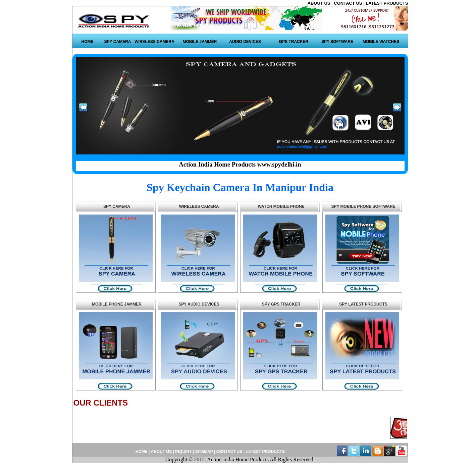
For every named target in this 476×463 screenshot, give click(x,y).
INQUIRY (183, 452)
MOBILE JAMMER (200, 42)
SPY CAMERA (118, 42)
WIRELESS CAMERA (154, 42)
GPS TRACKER (294, 42)
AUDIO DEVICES (245, 42)
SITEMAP (204, 452)
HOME (88, 42)
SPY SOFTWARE (337, 42)
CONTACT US (349, 3)
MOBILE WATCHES (381, 42)
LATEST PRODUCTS (387, 3)
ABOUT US (320, 3)
